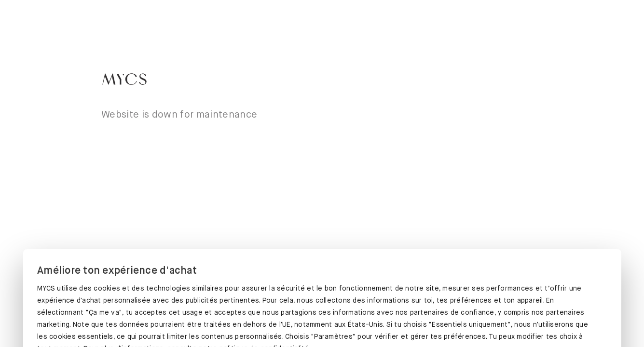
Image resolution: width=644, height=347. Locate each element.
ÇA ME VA (126, 319)
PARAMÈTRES (321, 321)
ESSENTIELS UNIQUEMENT (517, 321)
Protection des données (78, 287)
